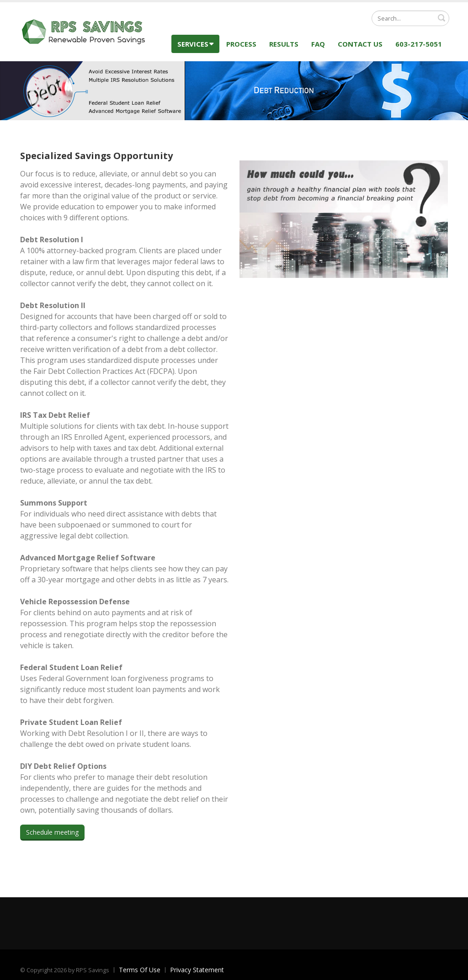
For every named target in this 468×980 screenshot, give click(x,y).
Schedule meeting (52, 832)
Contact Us (360, 44)
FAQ (318, 44)
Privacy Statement (197, 970)
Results (284, 44)
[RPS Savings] (84, 31)
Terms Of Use (140, 970)
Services (195, 44)
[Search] (410, 18)
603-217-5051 (419, 44)
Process (241, 44)
